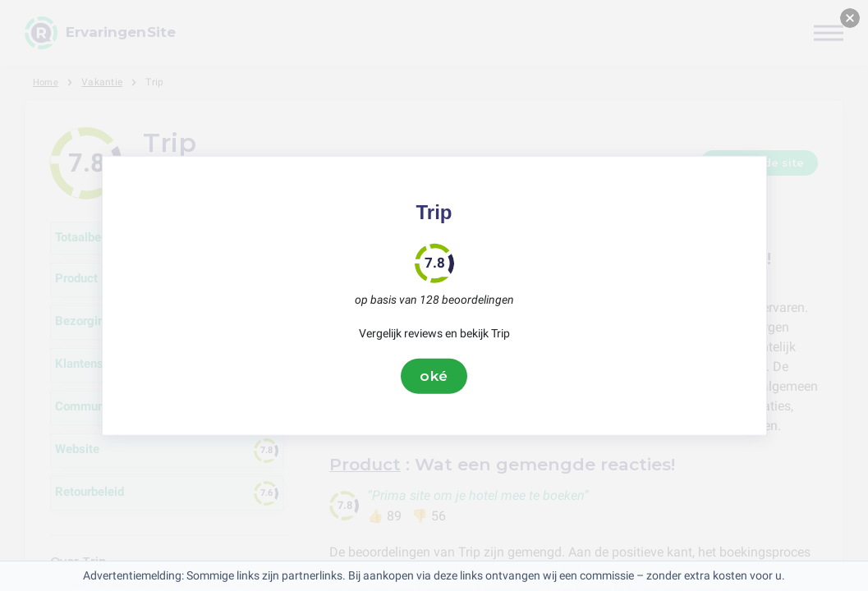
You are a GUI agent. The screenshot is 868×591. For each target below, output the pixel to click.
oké (434, 376)
